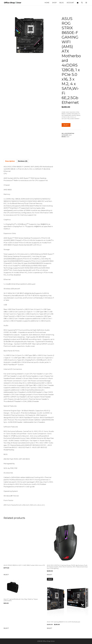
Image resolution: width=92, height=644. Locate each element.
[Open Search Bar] (82, 3)
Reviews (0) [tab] (23, 161)
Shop (54, 3)
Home (47, 3)
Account (70, 3)
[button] (86, 3)
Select (66, 125)
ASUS (67, 112)
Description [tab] (10, 161)
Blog (62, 3)
